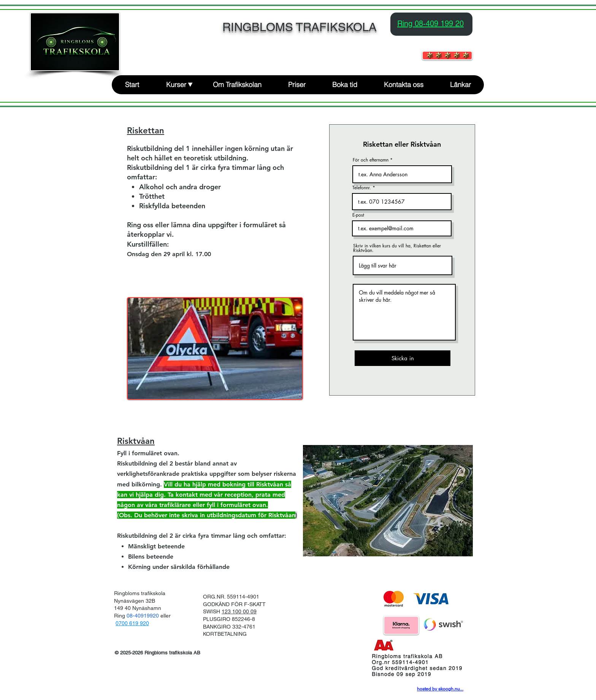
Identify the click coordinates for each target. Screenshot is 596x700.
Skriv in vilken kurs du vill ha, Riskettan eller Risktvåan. (397, 248)
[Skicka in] (403, 358)
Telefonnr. (362, 188)
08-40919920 (143, 616)
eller (166, 616)
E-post (358, 215)
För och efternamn (371, 160)
